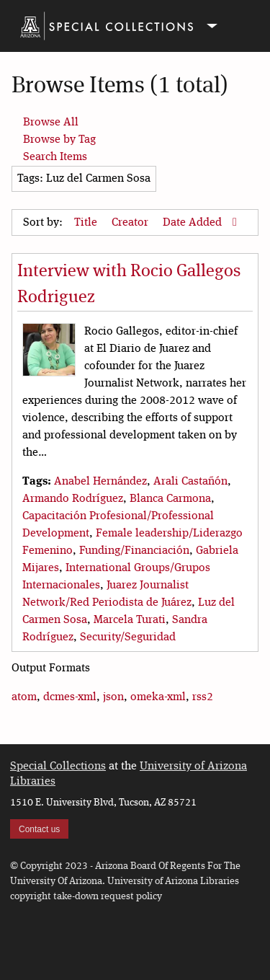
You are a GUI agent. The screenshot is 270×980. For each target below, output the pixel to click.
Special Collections (58, 767)
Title (87, 223)
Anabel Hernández (100, 482)
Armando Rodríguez (73, 499)
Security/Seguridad (128, 637)
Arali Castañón (190, 482)
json (113, 697)
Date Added (194, 223)
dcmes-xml (70, 697)
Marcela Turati (130, 620)
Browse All (51, 123)
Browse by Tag (59, 140)
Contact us (39, 829)
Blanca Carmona (170, 499)
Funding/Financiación (134, 551)
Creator (131, 223)
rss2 (203, 697)
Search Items (55, 157)
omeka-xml (158, 697)
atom (24, 697)
